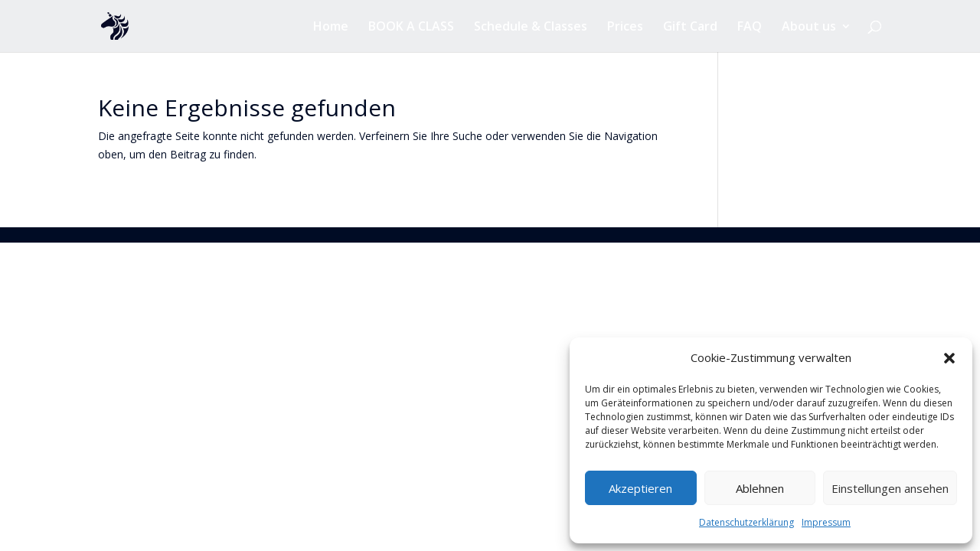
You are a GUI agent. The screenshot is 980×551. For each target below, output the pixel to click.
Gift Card (690, 28)
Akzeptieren (640, 488)
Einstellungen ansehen (890, 488)
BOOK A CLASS (411, 28)
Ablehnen (760, 488)
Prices (625, 28)
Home (331, 28)
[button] (949, 358)
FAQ (750, 28)
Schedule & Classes (531, 28)
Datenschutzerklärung (746, 522)
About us (809, 28)
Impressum (826, 522)
